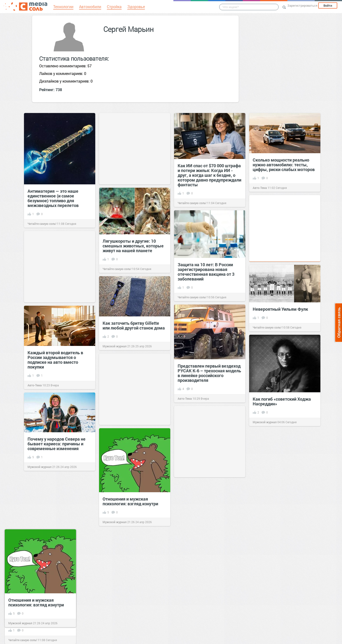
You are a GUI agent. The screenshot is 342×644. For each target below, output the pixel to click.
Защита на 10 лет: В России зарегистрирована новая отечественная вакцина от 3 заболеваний (206, 272)
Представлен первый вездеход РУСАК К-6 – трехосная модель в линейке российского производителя (209, 373)
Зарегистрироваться (302, 5)
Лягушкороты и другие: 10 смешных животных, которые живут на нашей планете (133, 246)
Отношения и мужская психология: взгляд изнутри (130, 501)
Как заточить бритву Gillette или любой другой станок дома (134, 325)
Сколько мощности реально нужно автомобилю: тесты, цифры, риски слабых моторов (284, 165)
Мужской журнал (115, 346)
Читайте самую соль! (42, 224)
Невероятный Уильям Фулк (280, 309)
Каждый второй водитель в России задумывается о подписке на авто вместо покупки (55, 360)
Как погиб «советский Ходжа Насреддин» (282, 401)
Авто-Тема (260, 188)
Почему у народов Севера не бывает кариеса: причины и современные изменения (57, 444)
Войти (328, 5)
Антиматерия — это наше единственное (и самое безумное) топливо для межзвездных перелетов (53, 198)
